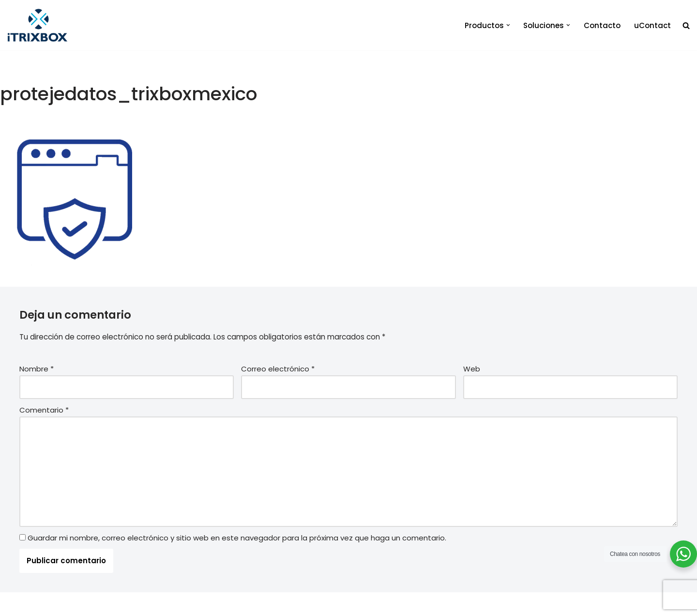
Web (472, 368)
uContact (652, 25)
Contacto (602, 25)
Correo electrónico (278, 368)
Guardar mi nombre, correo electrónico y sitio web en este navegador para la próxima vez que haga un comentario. (237, 537)
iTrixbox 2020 (141, 604)
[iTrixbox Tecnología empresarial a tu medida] (38, 25)
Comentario (44, 409)
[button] (508, 25)
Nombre (37, 368)
